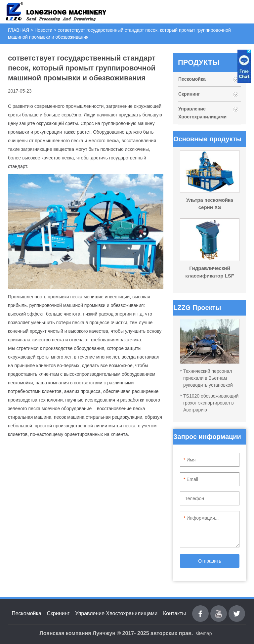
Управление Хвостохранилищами (202, 113)
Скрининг (189, 94)
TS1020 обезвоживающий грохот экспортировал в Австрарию (211, 403)
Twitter (237, 609)
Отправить (210, 561)
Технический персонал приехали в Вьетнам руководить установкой (208, 378)
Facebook (200, 609)
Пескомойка (193, 79)
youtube (219, 609)
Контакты (174, 613)
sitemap (204, 633)
